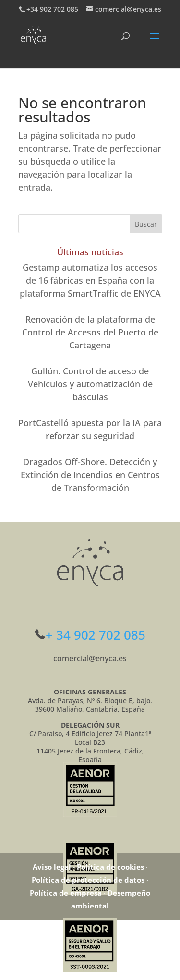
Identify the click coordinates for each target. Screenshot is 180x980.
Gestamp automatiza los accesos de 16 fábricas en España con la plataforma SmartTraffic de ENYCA (90, 280)
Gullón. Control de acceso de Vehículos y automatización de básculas (90, 384)
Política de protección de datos (88, 880)
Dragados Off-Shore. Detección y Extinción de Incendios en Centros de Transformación (90, 475)
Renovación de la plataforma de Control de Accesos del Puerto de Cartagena (90, 332)
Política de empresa (66, 893)
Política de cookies (110, 867)
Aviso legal (52, 867)
